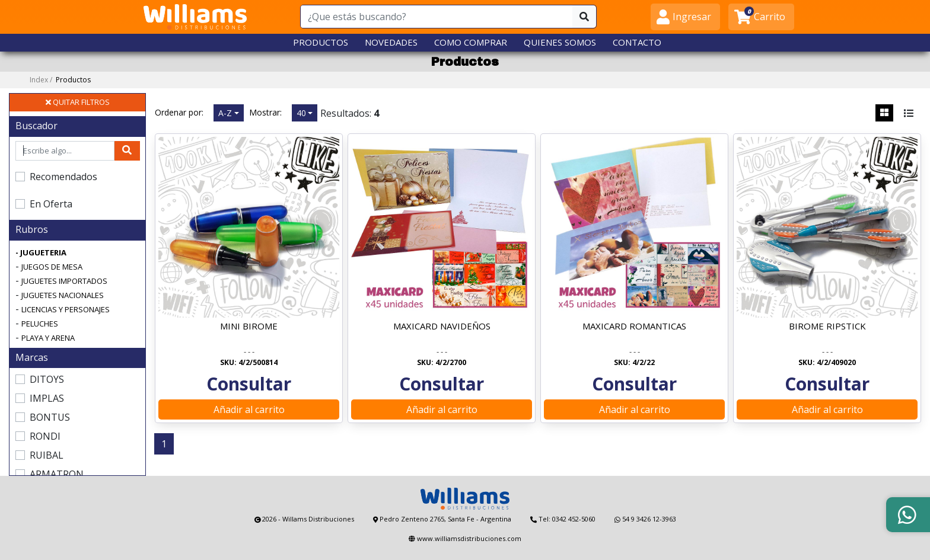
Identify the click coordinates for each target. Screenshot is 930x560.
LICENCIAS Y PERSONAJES (66, 309)
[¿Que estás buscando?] (437, 17)
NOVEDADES (391, 42)
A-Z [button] (225, 113)
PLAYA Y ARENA (48, 338)
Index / (60, 80)
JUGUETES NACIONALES (63, 295)
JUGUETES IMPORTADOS (64, 281)
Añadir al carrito (249, 409)
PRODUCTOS (321, 42)
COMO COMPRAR (471, 42)
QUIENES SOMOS (560, 42)
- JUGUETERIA (41, 252)
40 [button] (301, 113)
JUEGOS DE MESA (52, 267)
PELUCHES (40, 324)
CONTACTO (637, 42)
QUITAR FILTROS (78, 102)
